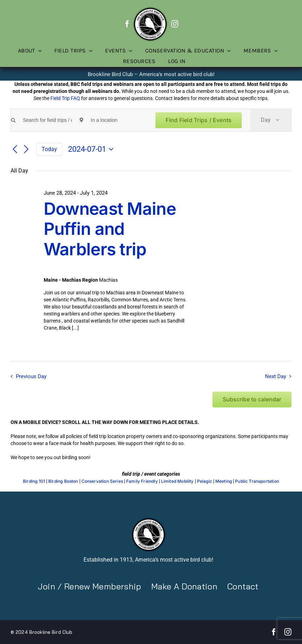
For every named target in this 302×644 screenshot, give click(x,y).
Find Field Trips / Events (199, 120)
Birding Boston (63, 481)
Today (49, 149)
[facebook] (127, 24)
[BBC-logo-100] (150, 9)
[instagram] (175, 24)
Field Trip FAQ (65, 98)
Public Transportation (257, 481)
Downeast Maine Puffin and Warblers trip (110, 229)
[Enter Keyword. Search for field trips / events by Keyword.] (47, 120)
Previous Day (31, 376)
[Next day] (26, 150)
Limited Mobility (177, 481)
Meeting (224, 481)
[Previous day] (15, 150)
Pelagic (205, 481)
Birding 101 (34, 481)
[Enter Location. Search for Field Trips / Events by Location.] (115, 120)
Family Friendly (142, 481)
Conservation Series (102, 481)
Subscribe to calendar (252, 399)
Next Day (276, 376)
